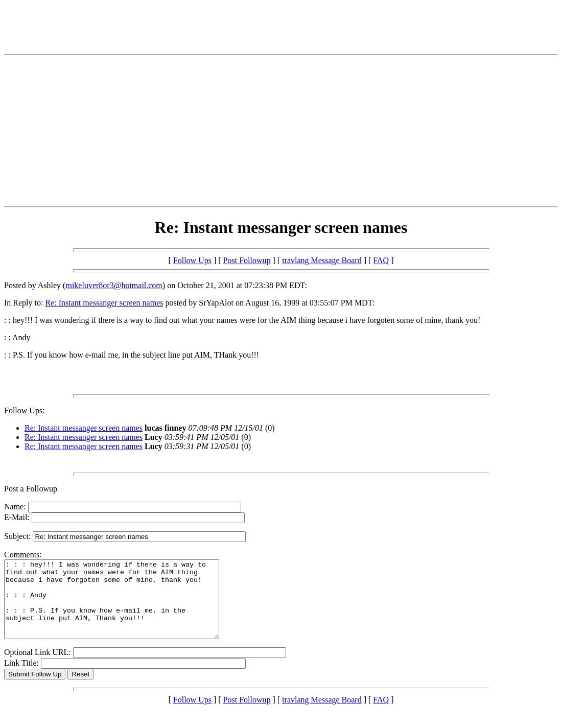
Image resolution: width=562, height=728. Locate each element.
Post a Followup (31, 489)
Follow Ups (192, 260)
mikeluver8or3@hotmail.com (114, 285)
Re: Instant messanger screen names (104, 303)
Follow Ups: (25, 410)
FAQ (381, 260)
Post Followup (247, 260)
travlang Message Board (322, 260)
